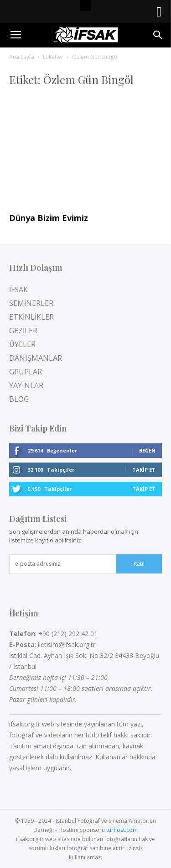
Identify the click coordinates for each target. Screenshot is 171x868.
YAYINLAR (26, 385)
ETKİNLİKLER (31, 317)
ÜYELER (22, 344)
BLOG (19, 399)
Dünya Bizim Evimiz (49, 218)
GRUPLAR (26, 372)
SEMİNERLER (31, 303)
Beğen (147, 450)
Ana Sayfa (22, 57)
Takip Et (144, 470)
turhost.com (122, 830)
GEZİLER (23, 331)
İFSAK (18, 289)
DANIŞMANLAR (36, 358)
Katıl (139, 564)
